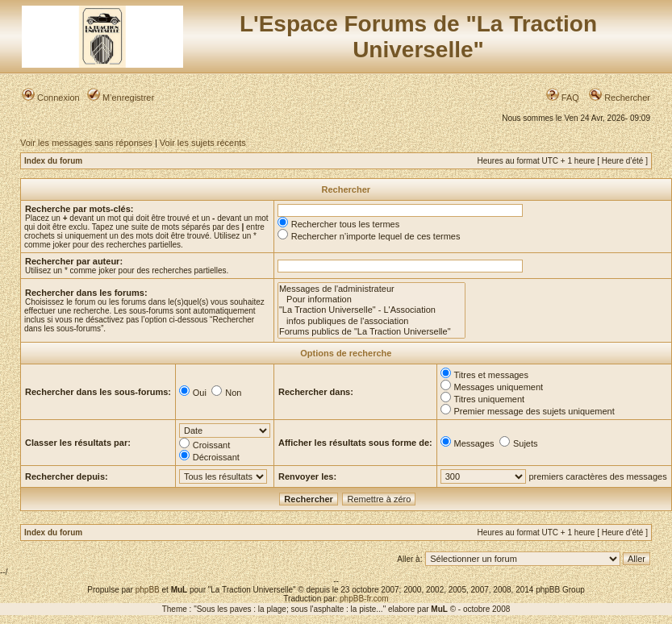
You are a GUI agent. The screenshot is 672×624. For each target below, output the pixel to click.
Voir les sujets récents (203, 143)
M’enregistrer (121, 98)
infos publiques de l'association (371, 321)
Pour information (371, 300)
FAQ (563, 98)
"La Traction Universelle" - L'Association (371, 310)
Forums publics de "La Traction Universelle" (371, 332)
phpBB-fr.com (364, 599)
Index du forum (53, 161)
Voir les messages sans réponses (86, 143)
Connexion (51, 98)
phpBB (148, 590)
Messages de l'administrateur (371, 289)
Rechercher (620, 98)
